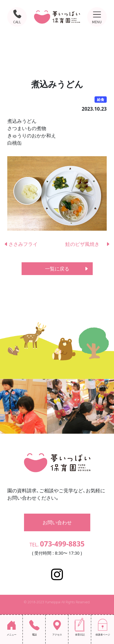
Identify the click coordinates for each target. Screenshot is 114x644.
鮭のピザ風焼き (88, 244)
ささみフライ (21, 244)
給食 (101, 100)
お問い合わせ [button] (57, 522)
